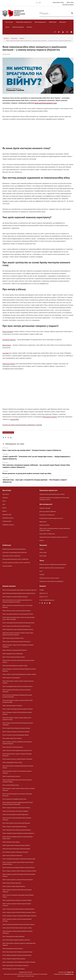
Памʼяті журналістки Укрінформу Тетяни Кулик (14, 799)
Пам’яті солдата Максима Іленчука (11, 776)
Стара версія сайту (58, 2)
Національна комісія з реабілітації (11, 556)
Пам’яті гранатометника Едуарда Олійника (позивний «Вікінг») (19, 867)
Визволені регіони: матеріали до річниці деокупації (53, 564)
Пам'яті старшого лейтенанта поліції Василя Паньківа (16, 808)
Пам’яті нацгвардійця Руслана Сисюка (12, 762)
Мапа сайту (70, 2)
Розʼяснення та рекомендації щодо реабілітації (15, 552)
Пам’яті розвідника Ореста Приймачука (13, 654)
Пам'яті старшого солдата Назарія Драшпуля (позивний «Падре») (19, 674)
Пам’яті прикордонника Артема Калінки (13, 948)
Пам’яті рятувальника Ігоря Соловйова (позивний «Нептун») (18, 629)
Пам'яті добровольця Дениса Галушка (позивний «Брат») (17, 955)
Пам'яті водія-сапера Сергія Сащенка (12, 738)
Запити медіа (43, 556)
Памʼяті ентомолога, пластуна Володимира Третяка (15, 735)
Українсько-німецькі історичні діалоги (49, 578)
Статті (41, 571)
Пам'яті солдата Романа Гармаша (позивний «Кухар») (16, 728)
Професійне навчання (8, 525)
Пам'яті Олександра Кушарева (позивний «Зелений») (16, 940)
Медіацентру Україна (50, 417)
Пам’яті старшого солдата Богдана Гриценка (14, 886)
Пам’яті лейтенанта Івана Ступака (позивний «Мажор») (16, 611)
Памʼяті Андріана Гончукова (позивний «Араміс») (15, 597)
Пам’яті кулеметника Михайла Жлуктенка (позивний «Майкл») (18, 924)
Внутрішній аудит (7, 514)
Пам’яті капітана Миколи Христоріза (12, 883)
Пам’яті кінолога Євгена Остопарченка (12, 855)
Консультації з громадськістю (47, 515)
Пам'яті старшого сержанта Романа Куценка (14, 959)
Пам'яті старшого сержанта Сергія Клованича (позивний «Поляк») (19, 871)
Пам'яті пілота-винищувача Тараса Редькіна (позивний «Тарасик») (19, 590)
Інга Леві (6, 353)
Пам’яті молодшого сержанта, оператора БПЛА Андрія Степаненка (19, 916)
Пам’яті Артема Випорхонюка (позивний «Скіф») (15, 666)
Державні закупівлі (44, 525)
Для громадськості (40, 22)
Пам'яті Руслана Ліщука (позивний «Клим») (14, 657)
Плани (4, 501)
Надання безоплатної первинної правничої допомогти (54, 537)
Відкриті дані (43, 522)
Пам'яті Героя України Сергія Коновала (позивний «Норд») (17, 952)
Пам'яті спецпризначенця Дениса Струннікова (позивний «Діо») (19, 859)
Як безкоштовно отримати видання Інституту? (51, 518)
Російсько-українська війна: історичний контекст (52, 568)
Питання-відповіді (7, 566)
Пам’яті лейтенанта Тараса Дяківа (11, 842)
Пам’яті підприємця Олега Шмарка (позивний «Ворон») (17, 830)
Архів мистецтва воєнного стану (46, 103)
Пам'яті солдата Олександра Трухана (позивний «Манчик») (18, 709)
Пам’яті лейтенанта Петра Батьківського (13, 747)
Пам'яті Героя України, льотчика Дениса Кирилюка (15, 965)
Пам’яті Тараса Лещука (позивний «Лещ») (13, 638)
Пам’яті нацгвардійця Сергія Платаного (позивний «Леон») (17, 686)
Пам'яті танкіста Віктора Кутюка (11, 785)
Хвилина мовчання (18, 27)
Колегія (4, 508)
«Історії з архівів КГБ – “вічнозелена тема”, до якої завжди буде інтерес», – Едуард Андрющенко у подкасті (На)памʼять (38, 456)
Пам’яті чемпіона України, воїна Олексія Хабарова (15, 811)
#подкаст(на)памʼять (8, 432)
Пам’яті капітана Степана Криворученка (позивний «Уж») (17, 750)
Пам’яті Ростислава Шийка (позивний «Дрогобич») (15, 814)
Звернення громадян (45, 508)
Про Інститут (9, 22)
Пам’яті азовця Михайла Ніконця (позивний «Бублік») (16, 845)
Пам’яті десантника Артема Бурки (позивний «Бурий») (16, 849)
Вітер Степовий (8, 331)
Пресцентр (63, 22)
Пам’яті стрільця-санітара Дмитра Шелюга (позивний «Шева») (18, 909)
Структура (5, 498)
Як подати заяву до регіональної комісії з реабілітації (16, 563)
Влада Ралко (7, 345)
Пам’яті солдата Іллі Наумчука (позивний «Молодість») (16, 642)
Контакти (29, 27)
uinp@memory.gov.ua (49, 600)
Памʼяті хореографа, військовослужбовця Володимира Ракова (18, 623)
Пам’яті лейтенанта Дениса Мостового (12, 706)
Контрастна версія (68, 5)
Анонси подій (43, 552)
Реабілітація (53, 22)
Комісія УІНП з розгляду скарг (47, 534)
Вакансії (5, 511)
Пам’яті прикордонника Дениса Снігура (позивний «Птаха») (18, 614)
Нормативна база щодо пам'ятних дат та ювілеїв (52, 494)
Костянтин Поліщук (9, 340)
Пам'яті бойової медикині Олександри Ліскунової (15, 852)
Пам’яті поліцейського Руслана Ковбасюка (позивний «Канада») (19, 962)
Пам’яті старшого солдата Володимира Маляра (14, 827)
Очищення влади (7, 521)
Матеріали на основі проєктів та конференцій (51, 581)
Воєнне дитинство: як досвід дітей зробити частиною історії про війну (38, 472)
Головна (6, 38)
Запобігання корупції (8, 518)
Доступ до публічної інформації (48, 511)
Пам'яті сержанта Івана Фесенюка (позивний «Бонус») (16, 626)
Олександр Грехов (9, 364)
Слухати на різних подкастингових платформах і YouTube (22, 425)
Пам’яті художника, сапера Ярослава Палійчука (15, 650)
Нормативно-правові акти (24, 22)
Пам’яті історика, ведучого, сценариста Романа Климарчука (18, 880)
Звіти (4, 504)
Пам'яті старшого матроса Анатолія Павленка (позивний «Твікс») (19, 912)
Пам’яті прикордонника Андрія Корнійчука (13, 936)
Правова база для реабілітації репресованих (14, 549)
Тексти (7, 27)
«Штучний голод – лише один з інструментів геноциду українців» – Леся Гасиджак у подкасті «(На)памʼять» (38, 480)
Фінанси (42, 540)
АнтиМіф (42, 574)
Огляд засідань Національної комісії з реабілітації (15, 559)
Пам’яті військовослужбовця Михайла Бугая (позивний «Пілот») (19, 593)
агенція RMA (14, 419)
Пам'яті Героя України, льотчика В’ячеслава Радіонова (16, 823)
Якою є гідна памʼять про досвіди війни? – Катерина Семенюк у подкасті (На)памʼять (38, 449)
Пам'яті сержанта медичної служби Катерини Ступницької (17, 759)
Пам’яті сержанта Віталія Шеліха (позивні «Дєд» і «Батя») (17, 928)
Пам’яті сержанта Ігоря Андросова (11, 678)
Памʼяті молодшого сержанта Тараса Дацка (14, 969)
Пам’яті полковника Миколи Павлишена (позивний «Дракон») (18, 833)
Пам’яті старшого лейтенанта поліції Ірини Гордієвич (16, 732)
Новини (22, 38)
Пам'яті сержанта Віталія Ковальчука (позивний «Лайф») (17, 900)
